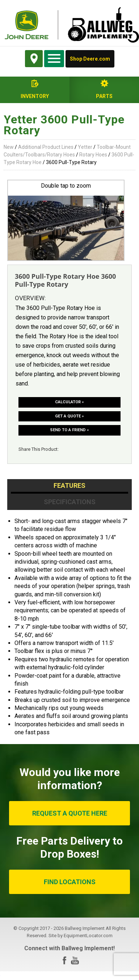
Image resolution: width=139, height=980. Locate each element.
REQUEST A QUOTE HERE (70, 813)
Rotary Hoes (93, 155)
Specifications (70, 502)
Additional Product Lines (46, 147)
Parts (104, 96)
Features (69, 485)
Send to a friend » (69, 430)
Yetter (85, 147)
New (9, 147)
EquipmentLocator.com (88, 936)
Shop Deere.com (90, 59)
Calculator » (69, 402)
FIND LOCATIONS (70, 882)
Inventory (35, 96)
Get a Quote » (69, 416)
